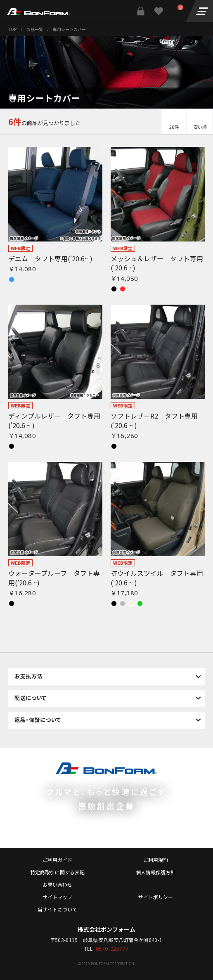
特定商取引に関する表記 (57, 872)
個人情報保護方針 (156, 872)
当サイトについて (57, 909)
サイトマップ (57, 897)
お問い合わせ (57, 884)
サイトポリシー (156, 897)
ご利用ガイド (57, 860)
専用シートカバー (69, 29)
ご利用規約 (156, 860)
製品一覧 (35, 29)
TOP (12, 29)
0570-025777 (112, 949)
